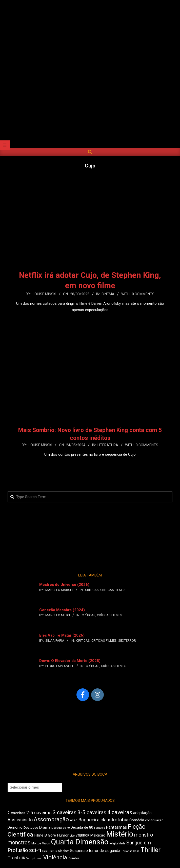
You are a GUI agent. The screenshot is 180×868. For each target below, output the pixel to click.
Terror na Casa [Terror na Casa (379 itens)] (130, 851)
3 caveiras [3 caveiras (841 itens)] (65, 812)
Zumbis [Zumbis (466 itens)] (74, 858)
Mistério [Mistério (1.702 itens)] (120, 834)
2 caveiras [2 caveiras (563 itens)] (16, 813)
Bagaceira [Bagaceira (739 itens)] (89, 820)
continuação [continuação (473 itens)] (154, 820)
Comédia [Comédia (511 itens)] (137, 820)
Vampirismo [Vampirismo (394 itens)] (34, 858)
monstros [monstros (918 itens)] (19, 843)
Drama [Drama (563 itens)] (45, 827)
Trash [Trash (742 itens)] (14, 858)
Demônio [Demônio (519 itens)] (15, 827)
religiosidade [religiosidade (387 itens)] (117, 844)
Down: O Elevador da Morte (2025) (70, 661)
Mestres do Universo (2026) (64, 585)
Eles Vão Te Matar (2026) (62, 635)
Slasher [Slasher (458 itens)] (63, 851)
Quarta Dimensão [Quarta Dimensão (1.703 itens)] (80, 842)
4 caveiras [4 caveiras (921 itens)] (120, 812)
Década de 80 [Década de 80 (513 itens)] (82, 828)
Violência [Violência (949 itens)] (55, 857)
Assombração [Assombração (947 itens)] (51, 819)
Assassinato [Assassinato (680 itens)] (20, 820)
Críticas (92, 590)
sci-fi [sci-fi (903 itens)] (35, 850)
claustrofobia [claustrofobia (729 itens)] (114, 820)
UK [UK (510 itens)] (23, 858)
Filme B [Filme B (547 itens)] (41, 835)
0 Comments (143, 294)
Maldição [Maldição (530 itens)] (98, 835)
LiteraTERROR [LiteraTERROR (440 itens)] (79, 836)
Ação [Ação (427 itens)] (74, 820)
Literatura (108, 445)
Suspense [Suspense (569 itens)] (79, 851)
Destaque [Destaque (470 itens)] (31, 828)
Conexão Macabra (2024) (62, 610)
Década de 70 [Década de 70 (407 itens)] (61, 828)
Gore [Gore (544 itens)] (52, 835)
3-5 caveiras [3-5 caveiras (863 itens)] (92, 812)
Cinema (108, 294)
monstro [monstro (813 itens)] (144, 835)
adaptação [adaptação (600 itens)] (142, 813)
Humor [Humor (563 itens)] (63, 835)
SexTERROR (127, 641)
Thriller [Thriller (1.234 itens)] (151, 850)
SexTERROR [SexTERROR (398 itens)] (50, 851)
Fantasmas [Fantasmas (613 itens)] (116, 827)
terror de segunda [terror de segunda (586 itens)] (105, 851)
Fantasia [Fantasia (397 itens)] (100, 828)
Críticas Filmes (113, 590)
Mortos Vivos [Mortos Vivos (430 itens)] (41, 843)
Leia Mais (90, 320)
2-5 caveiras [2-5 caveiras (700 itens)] (39, 813)
